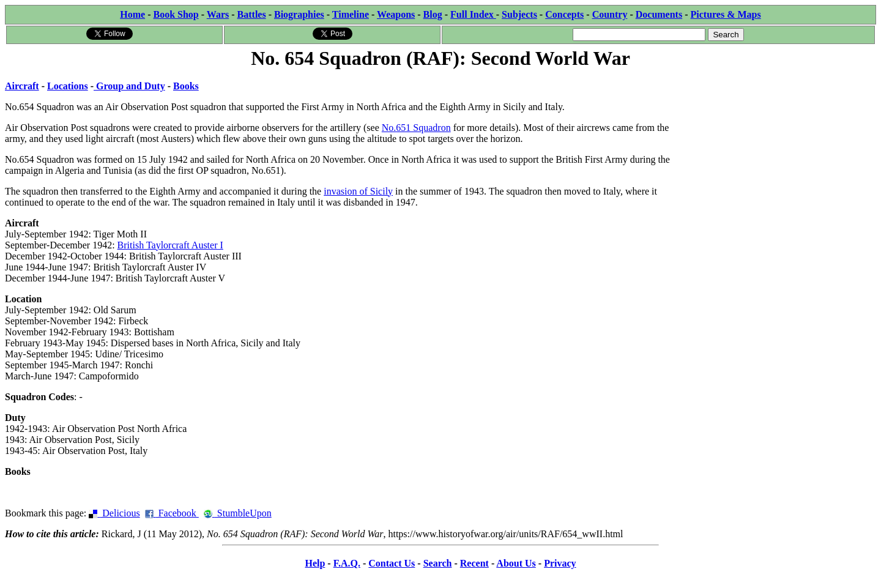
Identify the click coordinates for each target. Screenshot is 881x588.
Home (132, 14)
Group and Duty (129, 86)
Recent (474, 563)
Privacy (560, 563)
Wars (218, 14)
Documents (659, 14)
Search (438, 563)
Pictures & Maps (726, 14)
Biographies (299, 14)
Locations (68, 86)
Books (186, 86)
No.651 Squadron (416, 128)
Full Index (473, 14)
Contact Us (392, 563)
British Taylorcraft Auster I (170, 245)
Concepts (564, 14)
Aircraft (22, 86)
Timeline (351, 14)
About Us (516, 563)
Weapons (396, 14)
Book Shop (176, 14)
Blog (433, 14)
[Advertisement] (784, 148)
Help (315, 563)
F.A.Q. (347, 563)
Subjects (519, 14)
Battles (252, 14)
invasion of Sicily (358, 191)
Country (610, 14)
